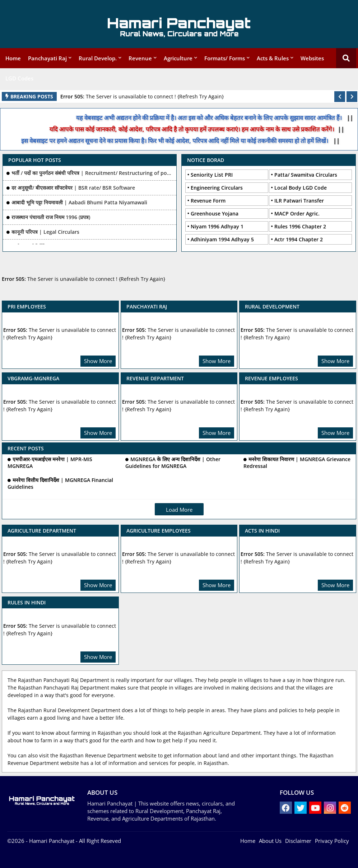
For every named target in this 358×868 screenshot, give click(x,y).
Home (13, 58)
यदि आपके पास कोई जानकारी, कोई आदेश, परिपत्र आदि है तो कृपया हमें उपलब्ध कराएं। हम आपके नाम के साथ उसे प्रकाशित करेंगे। (196, 129)
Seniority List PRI (212, 175)
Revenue (140, 58)
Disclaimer (298, 841)
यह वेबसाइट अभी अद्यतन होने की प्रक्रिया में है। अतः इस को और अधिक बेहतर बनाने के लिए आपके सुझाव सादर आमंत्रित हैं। (214, 118)
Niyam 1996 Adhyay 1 (217, 226)
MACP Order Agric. (297, 213)
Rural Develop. (98, 58)
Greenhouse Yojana (215, 213)
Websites (312, 58)
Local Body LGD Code (301, 188)
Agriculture (178, 58)
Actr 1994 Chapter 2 (299, 239)
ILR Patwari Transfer (299, 201)
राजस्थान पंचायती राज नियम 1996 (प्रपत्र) (51, 217)
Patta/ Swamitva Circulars (306, 175)
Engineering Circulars (217, 188)
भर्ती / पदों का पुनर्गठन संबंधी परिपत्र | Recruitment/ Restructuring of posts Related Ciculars (92, 173)
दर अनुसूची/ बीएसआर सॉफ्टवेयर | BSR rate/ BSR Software (73, 188)
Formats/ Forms (225, 58)
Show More (98, 361)
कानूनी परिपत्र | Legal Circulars (45, 232)
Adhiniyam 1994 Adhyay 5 (222, 239)
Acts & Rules (273, 58)
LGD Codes (19, 78)
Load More (179, 510)
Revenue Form (208, 201)
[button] (340, 97)
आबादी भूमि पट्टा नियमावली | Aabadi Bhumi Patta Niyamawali (79, 202)
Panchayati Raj (47, 58)
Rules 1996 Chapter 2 (300, 226)
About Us (270, 841)
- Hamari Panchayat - (51, 841)
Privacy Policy (332, 841)
